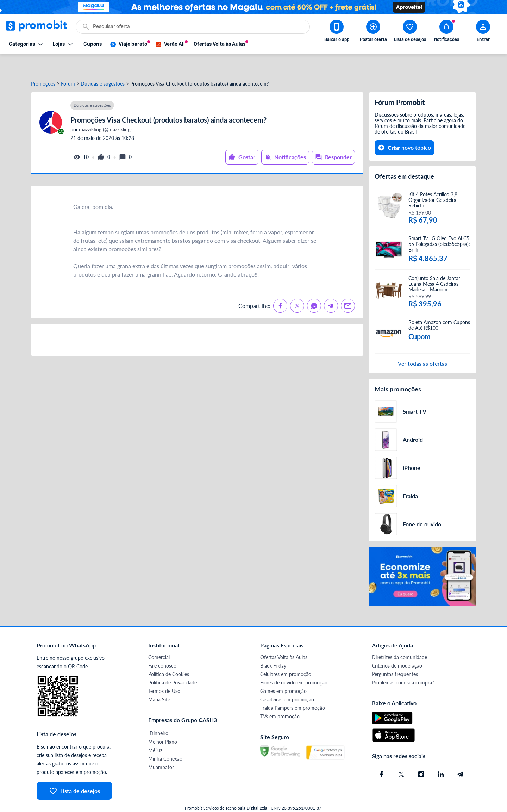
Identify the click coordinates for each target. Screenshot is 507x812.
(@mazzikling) (105, 111)
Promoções (43, 65)
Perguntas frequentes (395, 655)
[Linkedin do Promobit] (441, 756)
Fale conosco (162, 647)
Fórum (68, 65)
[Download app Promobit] (337, 32)
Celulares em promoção (286, 655)
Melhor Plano (163, 723)
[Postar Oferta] (373, 32)
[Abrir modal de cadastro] (483, 32)
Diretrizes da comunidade (399, 639)
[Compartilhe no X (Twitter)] (297, 287)
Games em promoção (283, 672)
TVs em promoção (280, 698)
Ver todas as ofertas (423, 345)
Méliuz (155, 732)
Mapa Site (159, 681)
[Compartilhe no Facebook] (280, 287)
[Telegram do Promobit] (461, 756)
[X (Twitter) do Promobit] (401, 756)
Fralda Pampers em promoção (293, 689)
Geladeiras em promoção (287, 681)
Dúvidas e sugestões (103, 65)
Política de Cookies (169, 655)
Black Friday (273, 647)
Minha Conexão (165, 740)
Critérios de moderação (397, 647)
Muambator (161, 748)
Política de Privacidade (173, 664)
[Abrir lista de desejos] (410, 32)
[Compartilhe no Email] (348, 287)
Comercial (159, 639)
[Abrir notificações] (446, 32)
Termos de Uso (164, 672)
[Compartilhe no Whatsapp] (314, 287)
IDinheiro (158, 715)
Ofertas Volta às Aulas (284, 639)
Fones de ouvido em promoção (294, 664)
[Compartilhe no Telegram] (331, 287)
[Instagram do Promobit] (421, 756)
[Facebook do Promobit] (382, 756)
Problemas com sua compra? (403, 664)
